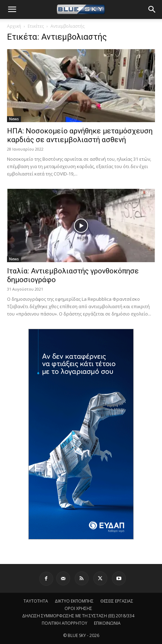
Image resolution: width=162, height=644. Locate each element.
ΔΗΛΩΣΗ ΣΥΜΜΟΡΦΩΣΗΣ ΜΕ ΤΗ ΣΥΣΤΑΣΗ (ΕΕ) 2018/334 (78, 616)
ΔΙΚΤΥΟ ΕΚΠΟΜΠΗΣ (74, 601)
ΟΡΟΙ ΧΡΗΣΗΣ (78, 608)
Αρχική (14, 26)
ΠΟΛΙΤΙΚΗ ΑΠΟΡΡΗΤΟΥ (65, 623)
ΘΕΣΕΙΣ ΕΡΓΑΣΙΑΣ (117, 601)
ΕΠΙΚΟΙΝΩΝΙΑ (107, 623)
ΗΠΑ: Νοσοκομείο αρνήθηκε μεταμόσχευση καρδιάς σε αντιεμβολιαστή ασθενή (80, 135)
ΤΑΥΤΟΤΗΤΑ (36, 601)
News (14, 119)
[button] (12, 9)
